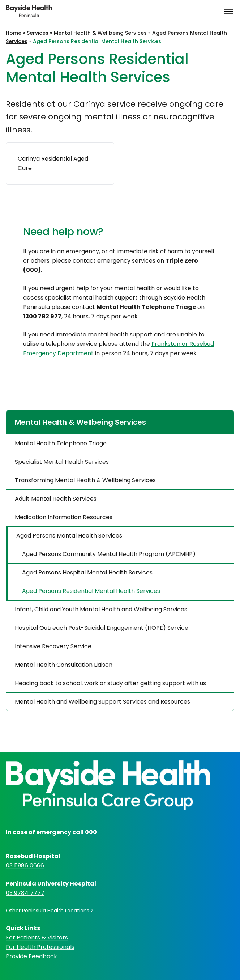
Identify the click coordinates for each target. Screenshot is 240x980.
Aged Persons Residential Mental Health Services (91, 591)
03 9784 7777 (25, 893)
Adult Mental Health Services (56, 499)
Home (14, 33)
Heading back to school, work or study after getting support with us (110, 683)
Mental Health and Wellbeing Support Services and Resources (102, 702)
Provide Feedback (31, 956)
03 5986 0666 (25, 866)
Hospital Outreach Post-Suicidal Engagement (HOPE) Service (102, 628)
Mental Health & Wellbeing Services (100, 33)
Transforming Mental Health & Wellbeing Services (85, 480)
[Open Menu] (228, 12)
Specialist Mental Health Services (62, 462)
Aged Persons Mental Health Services (69, 536)
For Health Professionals (40, 947)
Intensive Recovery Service (53, 646)
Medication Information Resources (64, 517)
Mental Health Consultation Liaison (64, 665)
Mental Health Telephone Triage (61, 443)
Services (38, 33)
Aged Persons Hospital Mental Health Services (87, 572)
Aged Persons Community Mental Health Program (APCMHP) (109, 554)
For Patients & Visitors (37, 937)
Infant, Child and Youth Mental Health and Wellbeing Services (101, 609)
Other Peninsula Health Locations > (50, 911)
